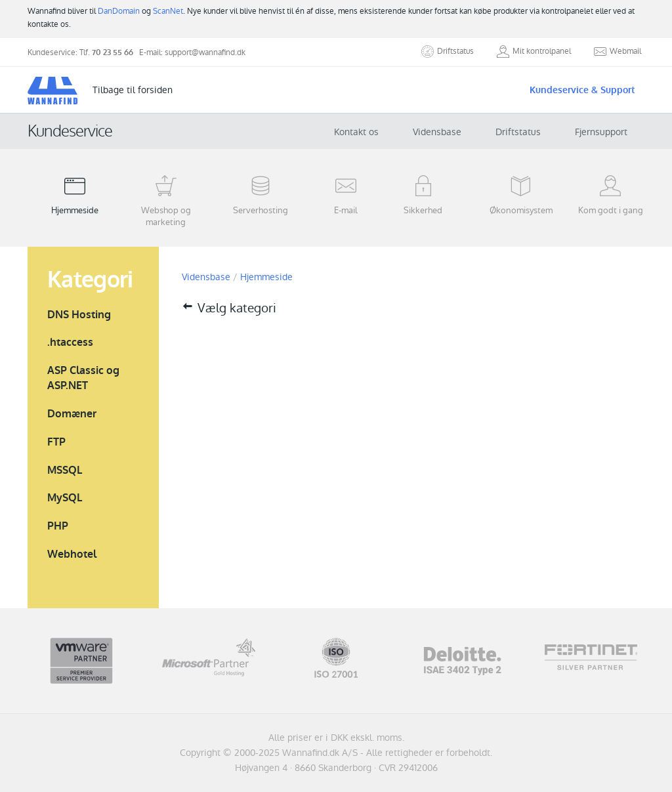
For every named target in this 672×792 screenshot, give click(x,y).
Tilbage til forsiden (133, 90)
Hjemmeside (75, 195)
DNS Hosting (79, 315)
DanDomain (119, 11)
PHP (58, 526)
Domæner (72, 414)
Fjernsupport (601, 132)
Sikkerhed (423, 195)
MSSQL (65, 470)
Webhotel (72, 554)
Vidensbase (437, 132)
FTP (56, 442)
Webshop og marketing (166, 201)
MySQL (65, 498)
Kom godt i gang (610, 195)
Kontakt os (356, 132)
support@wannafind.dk (205, 52)
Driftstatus (518, 132)
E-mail (346, 195)
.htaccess (70, 342)
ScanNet (168, 11)
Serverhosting (261, 195)
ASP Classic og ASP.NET (83, 378)
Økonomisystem (521, 195)
